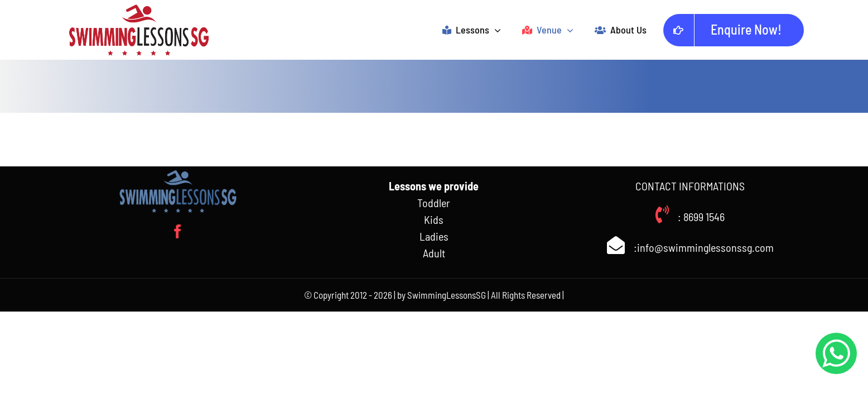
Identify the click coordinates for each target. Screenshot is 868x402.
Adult (434, 253)
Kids (434, 219)
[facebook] (178, 231)
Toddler (434, 203)
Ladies (434, 236)
